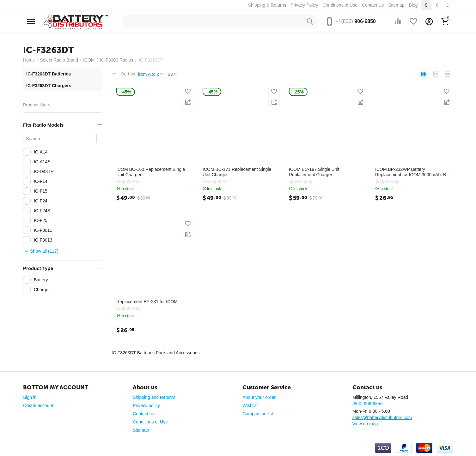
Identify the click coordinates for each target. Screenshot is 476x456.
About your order (259, 397)
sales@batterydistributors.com (382, 417)
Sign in (30, 397)
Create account (38, 405)
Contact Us (373, 5)
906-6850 (356, 21)
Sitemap (396, 5)
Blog (413, 5)
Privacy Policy (304, 5)
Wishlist (250, 405)
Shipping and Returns (154, 397)
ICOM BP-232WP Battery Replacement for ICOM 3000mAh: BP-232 (413, 172)
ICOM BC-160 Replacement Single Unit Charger (151, 172)
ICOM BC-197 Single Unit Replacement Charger (314, 172)
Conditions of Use (340, 5)
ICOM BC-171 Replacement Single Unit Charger (237, 172)
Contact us (143, 414)
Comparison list (258, 414)
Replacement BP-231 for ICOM (147, 302)
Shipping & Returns (267, 5)
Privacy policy (146, 405)
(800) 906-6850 (368, 404)
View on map (365, 424)
